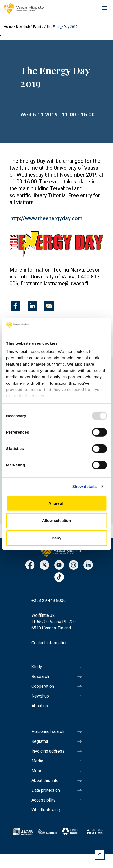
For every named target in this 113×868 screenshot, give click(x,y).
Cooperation (43, 686)
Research (40, 676)
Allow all (56, 503)
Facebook (30, 565)
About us (40, 706)
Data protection (46, 790)
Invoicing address (48, 751)
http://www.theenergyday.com (46, 218)
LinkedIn (88, 565)
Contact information (49, 643)
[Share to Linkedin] (32, 306)
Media (37, 761)
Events (38, 27)
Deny (56, 538)
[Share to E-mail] (49, 306)
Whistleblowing (46, 810)
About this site (45, 781)
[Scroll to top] (100, 855)
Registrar (40, 741)
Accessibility (44, 800)
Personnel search (48, 732)
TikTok (59, 577)
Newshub (23, 27)
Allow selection (56, 521)
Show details (85, 486)
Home (8, 27)
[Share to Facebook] (15, 306)
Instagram (74, 565)
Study (37, 667)
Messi (37, 771)
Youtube (59, 565)
